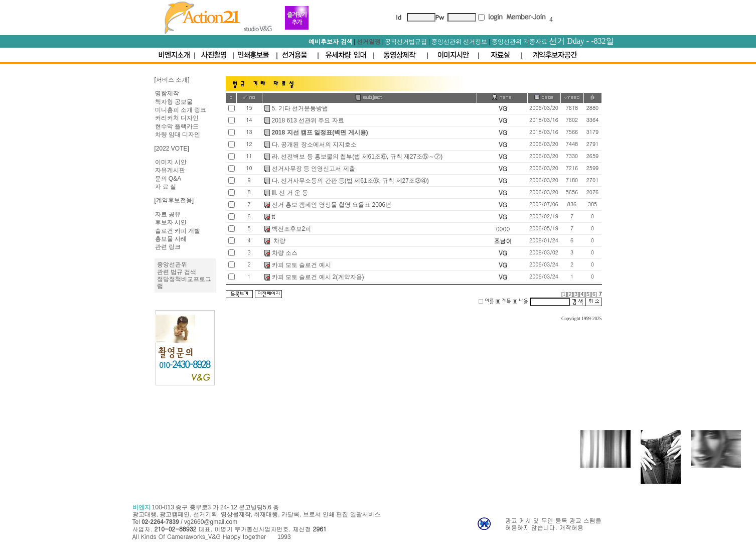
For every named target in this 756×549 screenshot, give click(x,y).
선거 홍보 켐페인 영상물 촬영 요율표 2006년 (332, 205)
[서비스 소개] (172, 80)
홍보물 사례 (171, 239)
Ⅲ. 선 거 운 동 (290, 193)
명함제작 (167, 93)
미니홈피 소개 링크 (181, 110)
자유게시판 (170, 170)
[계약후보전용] (174, 200)
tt (274, 217)
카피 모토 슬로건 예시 (301, 265)
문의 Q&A (168, 179)
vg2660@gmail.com (211, 522)
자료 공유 (168, 214)
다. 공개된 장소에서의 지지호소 (314, 145)
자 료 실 (166, 187)
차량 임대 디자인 (178, 134)
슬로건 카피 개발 (178, 231)
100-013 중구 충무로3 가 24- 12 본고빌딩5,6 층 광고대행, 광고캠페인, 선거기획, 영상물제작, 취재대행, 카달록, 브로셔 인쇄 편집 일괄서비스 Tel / (256, 515)
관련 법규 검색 (177, 272)
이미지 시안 (171, 162)
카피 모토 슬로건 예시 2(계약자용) (318, 277)
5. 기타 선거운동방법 (300, 108)
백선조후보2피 (292, 229)
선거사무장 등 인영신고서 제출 (314, 169)
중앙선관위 (172, 264)
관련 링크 (168, 247)
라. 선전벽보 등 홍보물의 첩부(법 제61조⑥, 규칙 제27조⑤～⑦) (357, 157)
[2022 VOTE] (172, 149)
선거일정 (369, 42)
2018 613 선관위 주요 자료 (308, 120)
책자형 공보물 (174, 102)
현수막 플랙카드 (177, 126)
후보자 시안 (171, 222)
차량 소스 (285, 253)
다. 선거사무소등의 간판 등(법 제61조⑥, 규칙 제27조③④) (350, 181)
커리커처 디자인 (177, 118)
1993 (284, 537)
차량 (279, 241)
